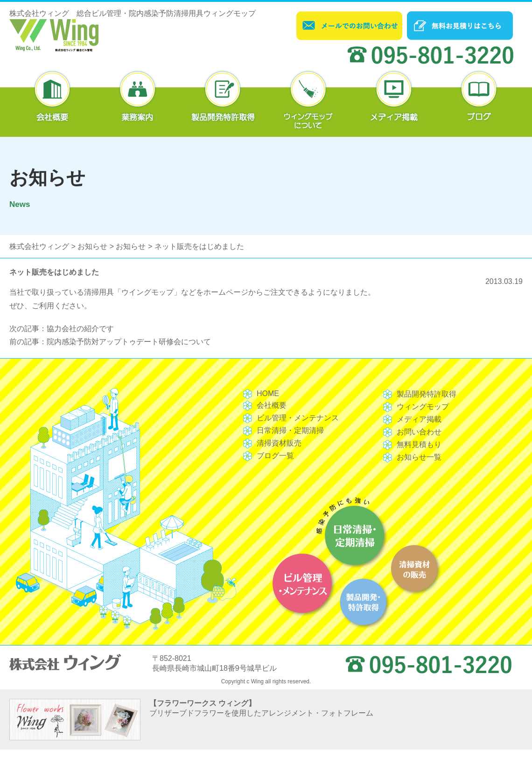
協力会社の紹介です (80, 329)
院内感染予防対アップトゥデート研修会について (129, 342)
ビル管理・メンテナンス (298, 418)
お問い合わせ (419, 432)
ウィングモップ (423, 407)
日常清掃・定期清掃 (290, 430)
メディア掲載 (419, 419)
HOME (268, 394)
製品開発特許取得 (427, 394)
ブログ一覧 (275, 456)
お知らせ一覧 (419, 457)
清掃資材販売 (279, 443)
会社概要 (272, 405)
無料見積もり (419, 444)
